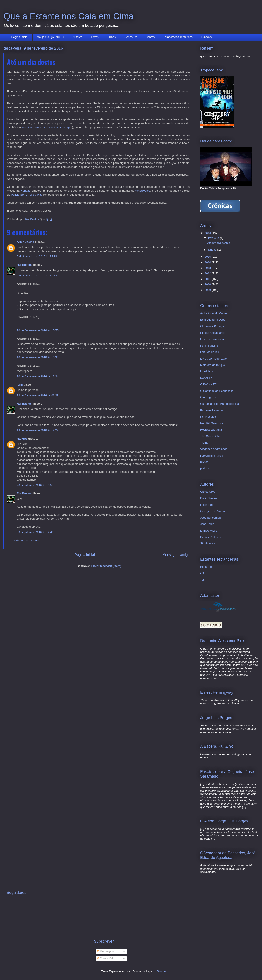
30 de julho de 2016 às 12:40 (35, 532)
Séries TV (131, 37)
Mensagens (106, 951)
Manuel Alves (209, 531)
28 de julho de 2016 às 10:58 (35, 485)
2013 (208, 268)
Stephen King (209, 543)
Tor (202, 580)
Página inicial (20, 37)
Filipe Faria (207, 505)
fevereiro (214, 238)
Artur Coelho (25, 242)
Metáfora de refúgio (213, 365)
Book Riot (206, 567)
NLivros (22, 439)
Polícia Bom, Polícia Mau (27, 195)
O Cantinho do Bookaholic (217, 391)
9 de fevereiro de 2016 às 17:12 (37, 275)
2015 (208, 257)
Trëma (204, 443)
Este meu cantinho (212, 339)
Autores (77, 37)
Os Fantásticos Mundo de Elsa (220, 404)
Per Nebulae (208, 417)
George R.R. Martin (213, 511)
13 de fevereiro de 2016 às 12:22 (38, 430)
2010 (208, 284)
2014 (208, 262)
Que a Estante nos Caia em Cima (69, 16)
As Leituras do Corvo (213, 313)
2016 (208, 233)
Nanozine (206, 378)
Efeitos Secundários (213, 333)
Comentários (106, 958)
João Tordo (207, 524)
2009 (208, 290)
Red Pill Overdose (212, 423)
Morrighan (207, 371)
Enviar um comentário (26, 540)
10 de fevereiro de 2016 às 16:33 (38, 357)
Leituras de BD (210, 352)
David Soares (209, 498)
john (20, 385)
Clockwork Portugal (212, 326)
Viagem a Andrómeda (214, 449)
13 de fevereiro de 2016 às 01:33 (38, 395)
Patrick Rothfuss (211, 537)
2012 (208, 273)
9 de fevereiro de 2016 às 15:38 (37, 256)
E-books (207, 37)
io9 (202, 573)
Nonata (25, 191)
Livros (95, 37)
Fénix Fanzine (209, 346)
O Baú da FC (209, 384)
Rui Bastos (24, 265)
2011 (208, 279)
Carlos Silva (208, 492)
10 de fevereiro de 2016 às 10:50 (38, 330)
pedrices (206, 468)
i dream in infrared (212, 456)
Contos (150, 37)
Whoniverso (143, 191)
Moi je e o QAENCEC (50, 37)
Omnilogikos (208, 397)
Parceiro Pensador (212, 410)
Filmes (112, 37)
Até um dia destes (219, 243)
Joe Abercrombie (211, 518)
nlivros (204, 462)
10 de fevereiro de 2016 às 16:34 (38, 376)
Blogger (162, 971)
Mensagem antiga (176, 555)
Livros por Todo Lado (213, 359)
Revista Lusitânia (211, 430)
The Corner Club (211, 436)
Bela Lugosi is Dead (213, 320)
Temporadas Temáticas (178, 37)
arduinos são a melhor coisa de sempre (47, 127)
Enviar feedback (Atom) (106, 566)
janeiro (213, 250)
